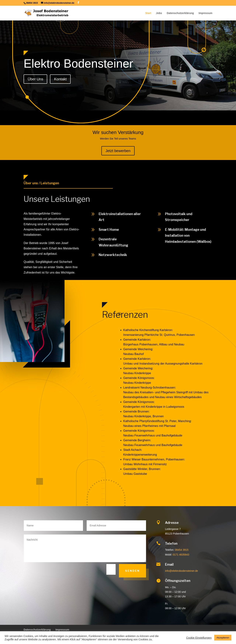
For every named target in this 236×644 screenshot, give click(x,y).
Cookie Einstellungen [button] (199, 638)
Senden (132, 571)
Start (148, 13)
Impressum (205, 13)
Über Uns (35, 79)
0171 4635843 (181, 555)
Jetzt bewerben (118, 151)
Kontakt (60, 79)
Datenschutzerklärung (180, 13)
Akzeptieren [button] (223, 638)
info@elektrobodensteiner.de (181, 571)
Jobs (159, 13)
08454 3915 (182, 550)
